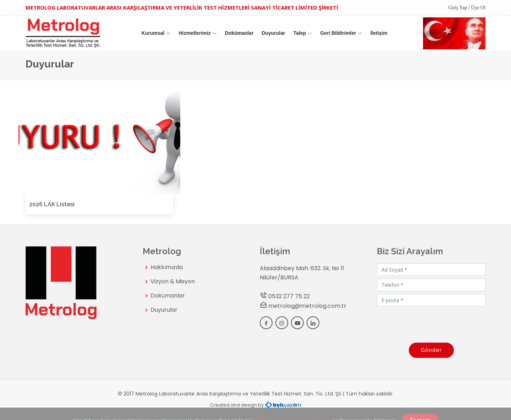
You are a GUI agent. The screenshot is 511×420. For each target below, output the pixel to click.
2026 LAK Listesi (52, 204)
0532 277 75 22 (289, 296)
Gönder (431, 350)
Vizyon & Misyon (173, 282)
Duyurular (274, 33)
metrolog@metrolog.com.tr (307, 306)
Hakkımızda (167, 267)
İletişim (379, 33)
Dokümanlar (239, 33)
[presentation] (431, 323)
